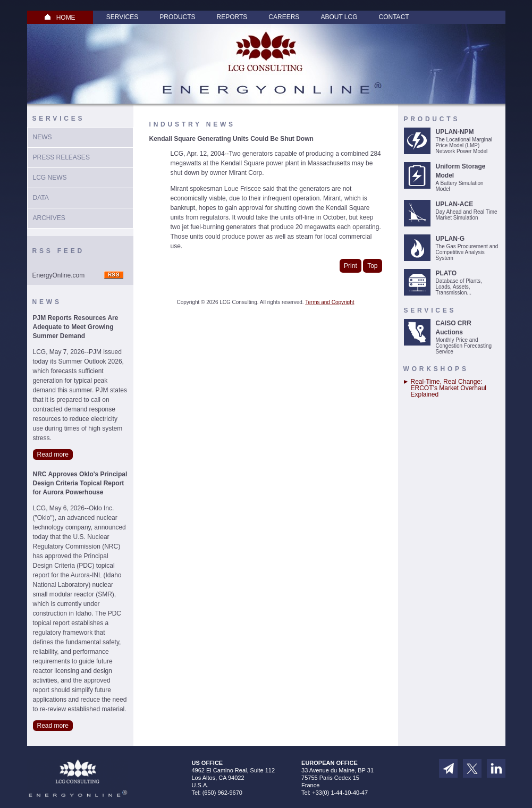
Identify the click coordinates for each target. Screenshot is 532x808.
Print (351, 266)
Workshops (436, 369)
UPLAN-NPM (455, 132)
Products (177, 17)
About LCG (339, 17)
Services (122, 17)
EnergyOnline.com (59, 275)
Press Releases (61, 157)
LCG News (50, 178)
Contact (394, 17)
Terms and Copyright (330, 302)
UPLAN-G (450, 239)
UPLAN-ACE (455, 204)
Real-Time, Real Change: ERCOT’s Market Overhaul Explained (449, 388)
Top (372, 266)
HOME (60, 18)
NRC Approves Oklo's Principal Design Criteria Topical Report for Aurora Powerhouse (80, 483)
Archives (49, 218)
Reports (232, 17)
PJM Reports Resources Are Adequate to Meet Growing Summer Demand (76, 327)
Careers (284, 17)
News (43, 137)
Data (41, 198)
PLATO (446, 273)
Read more (53, 454)
